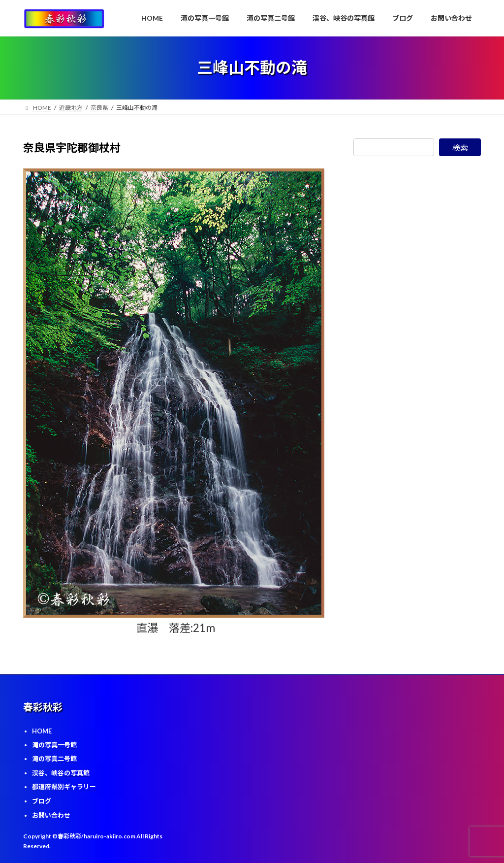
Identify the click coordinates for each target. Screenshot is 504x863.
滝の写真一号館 (54, 745)
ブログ (42, 801)
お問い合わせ (51, 815)
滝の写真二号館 (54, 759)
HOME (42, 731)
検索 (460, 148)
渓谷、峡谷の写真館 (61, 773)
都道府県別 (64, 787)
